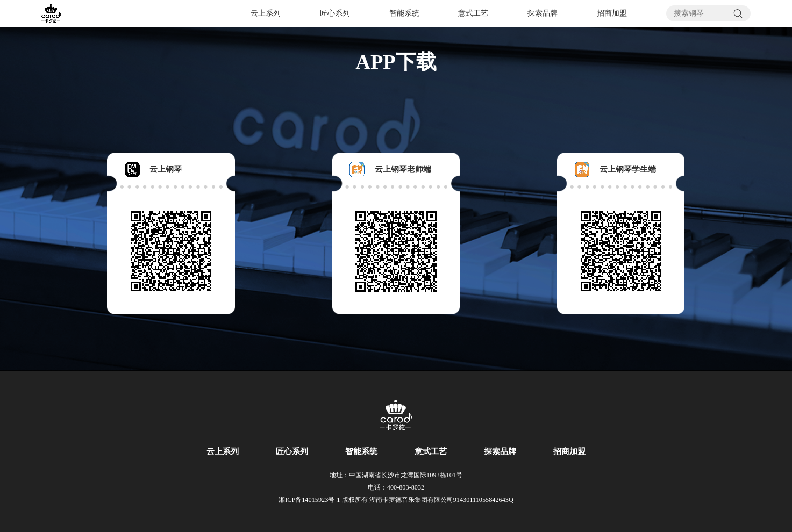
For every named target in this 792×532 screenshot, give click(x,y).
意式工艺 (473, 13)
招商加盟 (612, 13)
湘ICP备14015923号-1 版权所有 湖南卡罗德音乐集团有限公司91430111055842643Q (396, 500)
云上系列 (266, 13)
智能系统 (404, 13)
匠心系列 (335, 13)
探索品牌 (543, 13)
